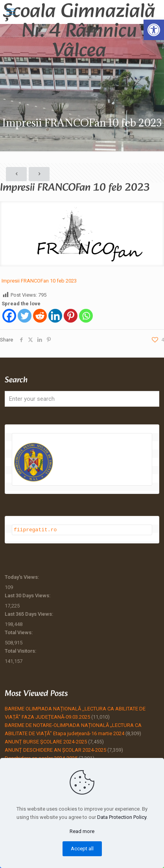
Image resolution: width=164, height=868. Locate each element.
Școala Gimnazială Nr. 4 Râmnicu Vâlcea (79, 12)
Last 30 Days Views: (28, 595)
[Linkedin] (55, 316)
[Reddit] (40, 316)
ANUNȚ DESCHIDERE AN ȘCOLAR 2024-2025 (55, 750)
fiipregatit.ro (35, 529)
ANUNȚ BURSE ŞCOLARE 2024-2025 (46, 741)
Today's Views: (22, 577)
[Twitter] (25, 316)
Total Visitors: (21, 651)
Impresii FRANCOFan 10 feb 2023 (39, 281)
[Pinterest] (71, 316)
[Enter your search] (82, 399)
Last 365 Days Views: (29, 614)
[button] (154, 30)
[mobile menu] (11, 12)
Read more (82, 831)
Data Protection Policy (122, 817)
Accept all (82, 849)
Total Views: (19, 632)
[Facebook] (9, 316)
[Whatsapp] (86, 316)
